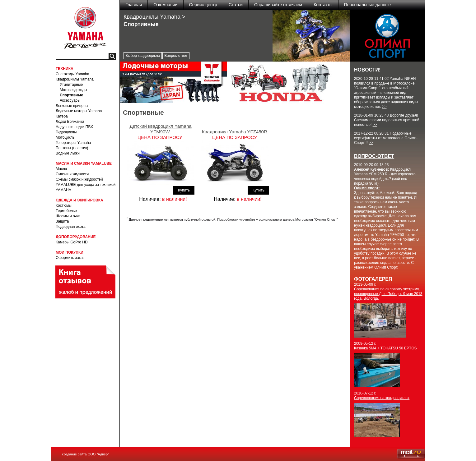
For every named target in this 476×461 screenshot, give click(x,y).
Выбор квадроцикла (143, 56)
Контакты (323, 5)
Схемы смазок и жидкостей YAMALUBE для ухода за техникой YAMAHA (86, 185)
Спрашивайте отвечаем (278, 5)
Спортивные (71, 95)
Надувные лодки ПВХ (74, 127)
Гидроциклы (66, 132)
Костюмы (64, 205)
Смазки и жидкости (72, 174)
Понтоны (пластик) (72, 148)
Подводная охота (71, 227)
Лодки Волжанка (70, 122)
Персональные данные (367, 5)
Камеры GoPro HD (72, 242)
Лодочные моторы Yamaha (79, 111)
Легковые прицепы (72, 106)
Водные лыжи (68, 153)
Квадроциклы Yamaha (75, 79)
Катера (62, 116)
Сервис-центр (203, 5)
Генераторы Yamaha (73, 143)
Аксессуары (70, 100)
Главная (134, 5)
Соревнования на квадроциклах (382, 398)
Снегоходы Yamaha (72, 74)
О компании (165, 5)
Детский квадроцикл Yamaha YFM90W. (160, 129)
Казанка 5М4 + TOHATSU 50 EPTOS (385, 348)
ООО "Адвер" (98, 454)
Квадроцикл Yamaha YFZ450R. (235, 132)
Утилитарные (71, 85)
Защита (62, 221)
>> (384, 107)
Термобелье (66, 211)
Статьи (236, 5)
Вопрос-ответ (176, 56)
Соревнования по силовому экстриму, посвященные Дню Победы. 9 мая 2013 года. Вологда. (388, 294)
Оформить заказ (70, 258)
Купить (184, 190)
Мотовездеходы (73, 90)
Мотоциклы (65, 137)
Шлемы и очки (68, 216)
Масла (61, 169)
